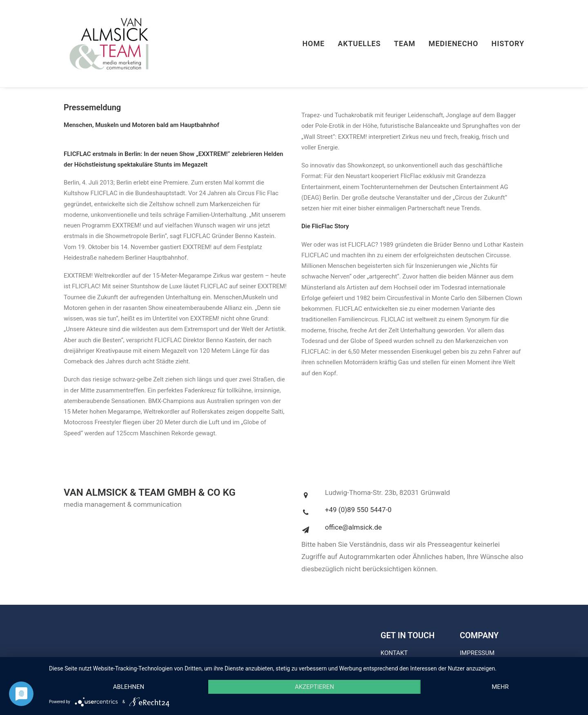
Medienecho (454, 43)
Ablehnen (129, 687)
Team (405, 43)
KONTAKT (394, 653)
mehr (500, 687)
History (508, 43)
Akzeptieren (314, 687)
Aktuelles (359, 43)
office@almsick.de (353, 527)
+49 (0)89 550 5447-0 (358, 510)
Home (313, 43)
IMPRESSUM (477, 653)
